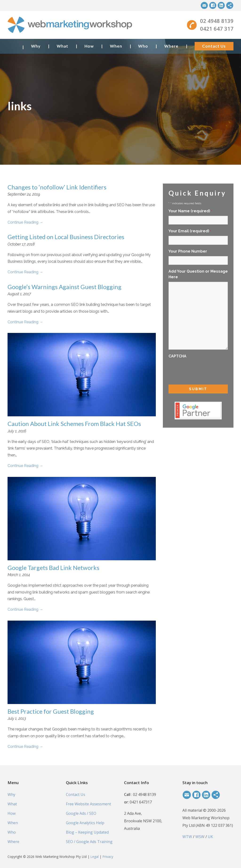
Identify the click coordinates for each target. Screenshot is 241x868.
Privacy (108, 857)
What (62, 46)
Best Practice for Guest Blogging (51, 711)
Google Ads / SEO (81, 813)
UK (210, 837)
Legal (94, 857)
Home (13, 46)
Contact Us (214, 46)
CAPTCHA (177, 356)
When (116, 46)
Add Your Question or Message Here (198, 274)
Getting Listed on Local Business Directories (66, 237)
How (89, 46)
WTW (187, 837)
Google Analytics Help (85, 823)
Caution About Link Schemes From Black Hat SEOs (74, 424)
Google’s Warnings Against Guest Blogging (64, 287)
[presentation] (204, 370)
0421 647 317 (217, 29)
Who (143, 46)
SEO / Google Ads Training (89, 842)
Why (36, 46)
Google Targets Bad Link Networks (53, 568)
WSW (200, 837)
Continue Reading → (25, 222)
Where (171, 46)
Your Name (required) (190, 211)
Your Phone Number (188, 251)
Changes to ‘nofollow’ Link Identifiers (57, 187)
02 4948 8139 (217, 21)
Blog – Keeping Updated (87, 832)
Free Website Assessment (88, 804)
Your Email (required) (190, 231)
